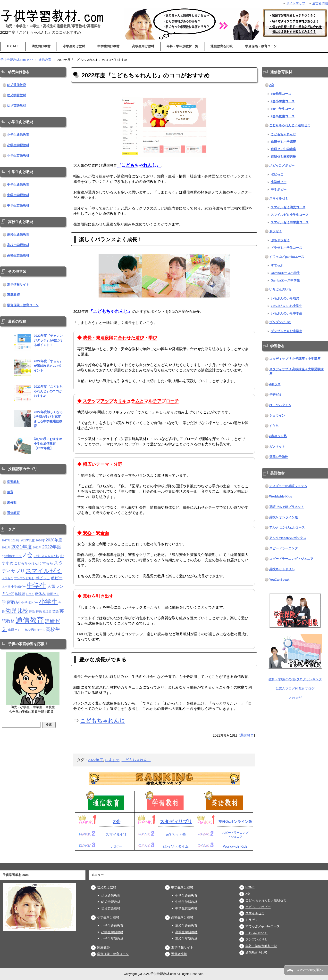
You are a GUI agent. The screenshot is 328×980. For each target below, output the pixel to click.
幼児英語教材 (17, 106)
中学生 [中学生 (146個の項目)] (37, 586)
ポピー (117, 846)
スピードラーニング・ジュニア (291, 559)
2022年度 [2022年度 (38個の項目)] (52, 547)
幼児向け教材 (41, 46)
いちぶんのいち (280, 289)
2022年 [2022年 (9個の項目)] (37, 547)
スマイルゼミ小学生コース (290, 215)
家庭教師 (13, 295)
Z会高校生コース (283, 116)
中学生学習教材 (18, 195)
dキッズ (275, 384)
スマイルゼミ (117, 835)
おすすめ (112, 760)
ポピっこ (277, 175)
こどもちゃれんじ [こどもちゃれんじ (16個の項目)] (28, 563)
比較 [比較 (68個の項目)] (23, 611)
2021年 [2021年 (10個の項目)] (6, 547)
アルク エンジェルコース (287, 528)
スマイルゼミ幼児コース (288, 207)
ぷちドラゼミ (280, 240)
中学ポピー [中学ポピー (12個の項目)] (18, 587)
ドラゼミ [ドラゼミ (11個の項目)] (8, 578)
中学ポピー (279, 190)
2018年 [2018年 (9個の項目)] (15, 540)
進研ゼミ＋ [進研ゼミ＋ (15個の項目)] (16, 630)
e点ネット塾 (176, 835)
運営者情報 (179, 954)
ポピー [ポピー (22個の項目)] (57, 578)
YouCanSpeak (279, 580)
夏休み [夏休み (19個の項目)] (40, 594)
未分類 (12, 503)
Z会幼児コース (281, 94)
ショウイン (277, 416)
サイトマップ (296, 3)
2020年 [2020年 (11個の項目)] (40, 540)
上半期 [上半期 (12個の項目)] (6, 587)
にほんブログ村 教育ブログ (295, 689)
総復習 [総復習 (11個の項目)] (47, 611)
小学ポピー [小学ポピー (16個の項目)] (29, 603)
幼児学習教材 (17, 95)
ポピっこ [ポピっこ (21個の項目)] (43, 578)
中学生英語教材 (18, 206)
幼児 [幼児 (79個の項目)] (11, 610)
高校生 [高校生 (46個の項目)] (53, 629)
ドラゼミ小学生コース (286, 248)
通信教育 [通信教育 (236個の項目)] (30, 620)
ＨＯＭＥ (13, 46)
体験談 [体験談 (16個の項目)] (20, 594)
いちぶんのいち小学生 (286, 306)
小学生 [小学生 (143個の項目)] (48, 602)
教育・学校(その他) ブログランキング (295, 679)
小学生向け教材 (74, 46)
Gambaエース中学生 (285, 281)
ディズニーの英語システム (288, 486)
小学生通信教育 (18, 135)
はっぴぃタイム (176, 846)
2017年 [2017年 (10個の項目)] (6, 540)
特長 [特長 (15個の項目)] (39, 611)
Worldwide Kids (235, 846)
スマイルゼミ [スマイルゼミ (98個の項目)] (44, 571)
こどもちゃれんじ (102, 721)
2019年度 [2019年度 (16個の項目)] (28, 540)
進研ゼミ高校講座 (283, 157)
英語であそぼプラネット (287, 507)
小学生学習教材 (18, 145)
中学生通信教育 (18, 185)
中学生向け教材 (108, 46)
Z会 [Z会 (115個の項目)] (28, 555)
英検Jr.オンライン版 (235, 822)
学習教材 (13, 482)
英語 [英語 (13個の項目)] (56, 611)
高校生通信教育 (18, 235)
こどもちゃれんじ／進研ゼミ (290, 125)
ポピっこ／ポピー (282, 166)
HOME (250, 887)
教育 (10, 492)
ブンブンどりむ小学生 (286, 331)
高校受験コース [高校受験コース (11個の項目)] (35, 630)
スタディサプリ (176, 822)
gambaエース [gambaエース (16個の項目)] (12, 556)
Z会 (117, 822)
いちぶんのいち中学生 (286, 313)
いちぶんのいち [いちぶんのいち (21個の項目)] (46, 556)
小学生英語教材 (18, 156)
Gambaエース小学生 (285, 273)
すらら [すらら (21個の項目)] (48, 563)
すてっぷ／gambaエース (287, 257)
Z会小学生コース (283, 101)
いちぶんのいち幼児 (285, 298)
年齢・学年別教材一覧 (182, 46)
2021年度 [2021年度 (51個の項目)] (22, 547)
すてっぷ (277, 265)
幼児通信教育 (17, 85)
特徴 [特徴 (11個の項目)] (32, 611)
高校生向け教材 (143, 46)
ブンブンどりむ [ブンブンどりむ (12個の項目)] (24, 578)
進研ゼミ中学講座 (283, 149)
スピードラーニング (283, 548)
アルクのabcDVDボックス (288, 538)
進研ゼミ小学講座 (283, 142)
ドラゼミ (276, 231)
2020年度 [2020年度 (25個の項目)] (54, 540)
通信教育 (247, 735)
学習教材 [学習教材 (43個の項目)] (11, 602)
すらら (274, 426)
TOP (17, 60)
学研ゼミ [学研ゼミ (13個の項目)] (53, 594)
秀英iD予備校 (279, 457)
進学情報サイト (18, 285)
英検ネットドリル (282, 569)
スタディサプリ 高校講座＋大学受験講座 (297, 372)
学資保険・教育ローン (261, 46)
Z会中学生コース (283, 109)
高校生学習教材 (18, 245)
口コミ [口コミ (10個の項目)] (30, 594)
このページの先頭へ (308, 970)
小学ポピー (279, 182)
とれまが (295, 698)
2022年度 (96, 760)
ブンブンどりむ (280, 322)
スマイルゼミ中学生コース (290, 222)
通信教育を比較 (222, 46)
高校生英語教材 (18, 256)
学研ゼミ (276, 395)
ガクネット (277, 447)
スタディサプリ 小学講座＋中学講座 (295, 359)
